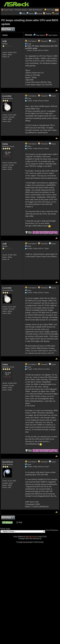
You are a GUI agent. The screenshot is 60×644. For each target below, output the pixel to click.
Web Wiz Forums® (32, 537)
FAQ (24, 13)
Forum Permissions (53, 530)
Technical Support (21, 10)
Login (57, 13)
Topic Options (52, 35)
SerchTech (8, 462)
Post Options (31, 41)
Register (48, 13)
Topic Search (39, 35)
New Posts (51, 10)
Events (38, 13)
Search (31, 13)
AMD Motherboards (36, 10)
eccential (8, 96)
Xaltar (6, 144)
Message (29, 35)
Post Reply (8, 29)
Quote (54, 41)
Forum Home (8, 10)
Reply (29, 44)
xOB (5, 41)
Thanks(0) (43, 41)
